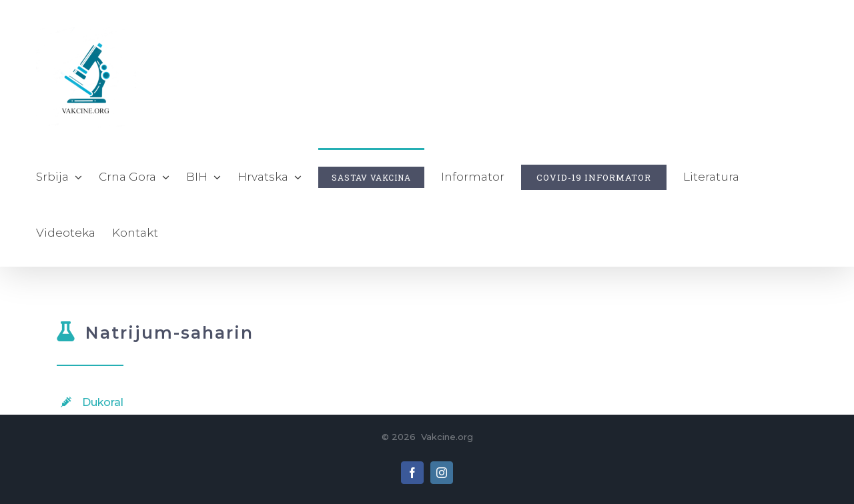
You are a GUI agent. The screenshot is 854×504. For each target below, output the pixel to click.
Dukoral (103, 402)
